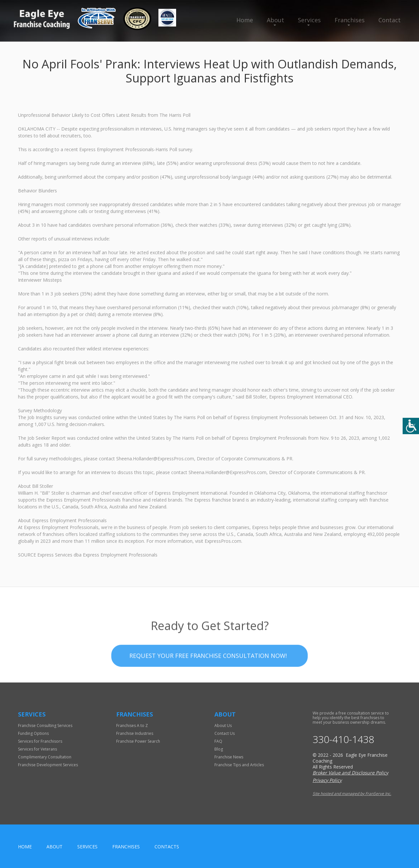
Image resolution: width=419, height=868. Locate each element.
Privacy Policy (327, 780)
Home (245, 20)
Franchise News (229, 757)
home (25, 847)
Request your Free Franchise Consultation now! (208, 670)
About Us (223, 726)
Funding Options (33, 733)
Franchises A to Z (132, 726)
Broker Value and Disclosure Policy (350, 773)
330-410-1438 (343, 739)
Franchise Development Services (48, 765)
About (275, 20)
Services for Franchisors (40, 741)
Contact (390, 20)
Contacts (167, 847)
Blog (219, 749)
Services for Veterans (37, 749)
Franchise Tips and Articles (239, 765)
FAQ (218, 741)
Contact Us (225, 733)
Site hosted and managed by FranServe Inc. (352, 794)
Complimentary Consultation (45, 757)
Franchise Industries (135, 733)
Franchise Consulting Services (45, 726)
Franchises (350, 20)
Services (309, 20)
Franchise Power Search (138, 741)
